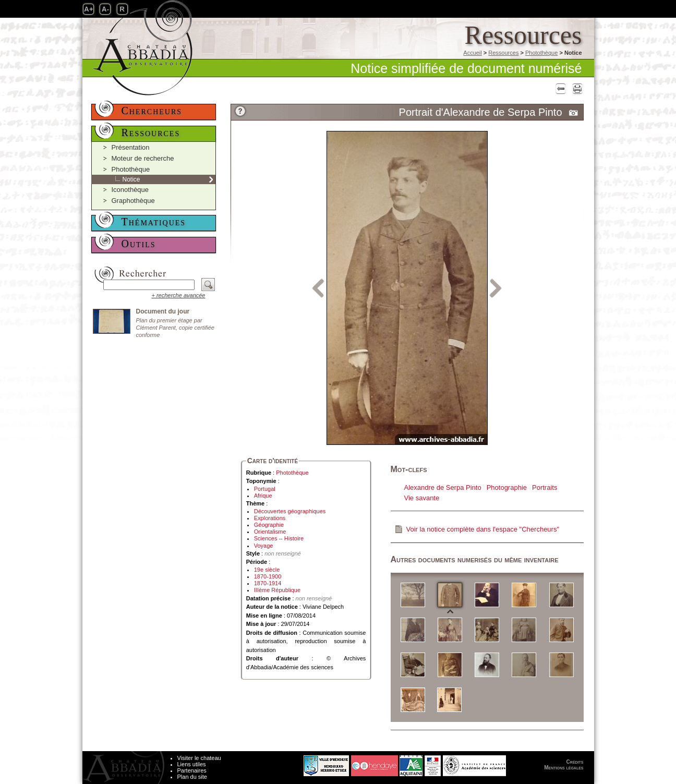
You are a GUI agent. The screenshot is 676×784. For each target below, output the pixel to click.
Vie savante (422, 498)
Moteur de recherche (143, 158)
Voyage (264, 546)
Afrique (263, 496)
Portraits (545, 487)
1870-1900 (268, 576)
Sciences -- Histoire (279, 538)
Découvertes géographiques (290, 511)
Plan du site (192, 777)
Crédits (575, 762)
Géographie (269, 525)
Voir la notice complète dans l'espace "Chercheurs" (483, 529)
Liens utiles (192, 764)
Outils (139, 244)
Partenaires (192, 770)
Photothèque (541, 53)
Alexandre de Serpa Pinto (443, 487)
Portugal (265, 489)
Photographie (507, 487)
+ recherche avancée (178, 295)
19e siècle (267, 570)
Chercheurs (152, 111)
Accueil (472, 53)
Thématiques (154, 222)
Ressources (503, 53)
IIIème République (277, 590)
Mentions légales (564, 768)
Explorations (270, 518)
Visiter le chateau (199, 758)
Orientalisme (270, 532)
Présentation (131, 147)
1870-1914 (268, 583)
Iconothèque (130, 190)
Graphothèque (133, 201)
